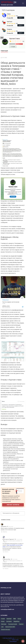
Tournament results (13, 624)
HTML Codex (15, 640)
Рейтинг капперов (13, 505)
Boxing (19, 619)
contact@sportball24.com (7, 609)
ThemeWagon (13, 641)
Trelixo (9, 14)
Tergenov (9, 29)
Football (3, 619)
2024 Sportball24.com (9, 638)
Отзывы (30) (10, 26)
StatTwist (9, 22)
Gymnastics (9, 621)
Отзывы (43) (10, 33)
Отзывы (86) (10, 18)
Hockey (3, 621)
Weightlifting (16, 621)
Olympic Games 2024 (10, 627)
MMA (15, 619)
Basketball (9, 619)
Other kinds (4, 624)
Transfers (21, 624)
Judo (2, 627)
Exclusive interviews (6, 630)
